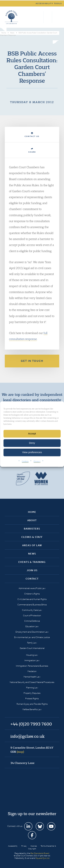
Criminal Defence (32, 621)
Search (40, 17)
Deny (32, 443)
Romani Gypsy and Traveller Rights (32, 704)
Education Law (32, 626)
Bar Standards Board (40, 853)
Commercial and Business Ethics (32, 605)
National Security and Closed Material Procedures (32, 682)
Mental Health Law (32, 677)
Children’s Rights (32, 594)
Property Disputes (32, 693)
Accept (32, 433)
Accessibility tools (49, 3)
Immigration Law (32, 660)
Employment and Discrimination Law (32, 632)
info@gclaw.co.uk (27, 736)
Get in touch (32, 361)
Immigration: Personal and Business (32, 666)
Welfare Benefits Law (32, 709)
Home (32, 512)
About (32, 520)
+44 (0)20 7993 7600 (48, 17)
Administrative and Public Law (32, 588)
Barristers (32, 529)
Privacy (37, 461)
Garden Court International (32, 648)
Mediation (32, 671)
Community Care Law (32, 610)
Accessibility (13, 846)
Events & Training (32, 562)
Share (32, 150)
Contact (32, 579)
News (32, 554)
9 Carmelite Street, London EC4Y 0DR (32, 750)
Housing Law (32, 655)
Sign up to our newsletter (32, 814)
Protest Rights (32, 698)
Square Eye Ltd (42, 858)
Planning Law (32, 688)
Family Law (32, 643)
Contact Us (32, 135)
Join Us (32, 570)
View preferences (32, 452)
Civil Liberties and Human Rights (32, 599)
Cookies (25, 461)
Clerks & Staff (32, 537)
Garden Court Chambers (11, 17)
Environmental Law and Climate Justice (32, 637)
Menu (56, 17)
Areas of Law (32, 545)
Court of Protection (32, 615)
